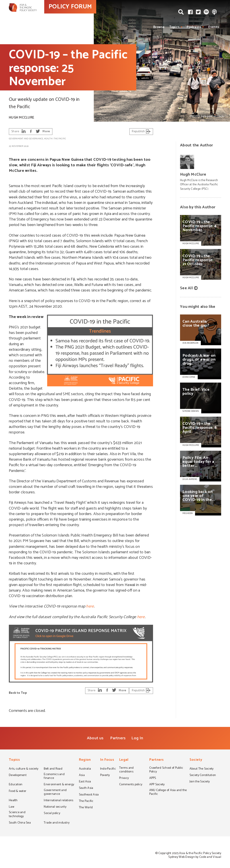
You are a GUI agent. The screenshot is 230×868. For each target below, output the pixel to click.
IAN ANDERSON (190, 343)
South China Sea (20, 823)
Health (48, 139)
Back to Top (18, 693)
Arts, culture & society (24, 769)
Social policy (52, 814)
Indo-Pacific (108, 769)
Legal (124, 760)
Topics (174, 27)
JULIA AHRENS (190, 479)
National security (55, 807)
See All (186, 288)
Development (18, 776)
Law (11, 807)
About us (95, 738)
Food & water (18, 791)
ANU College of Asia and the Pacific (168, 792)
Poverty (105, 776)
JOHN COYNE (189, 377)
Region (85, 760)
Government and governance (26, 139)
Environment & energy (59, 785)
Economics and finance (54, 777)
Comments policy (131, 785)
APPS (153, 778)
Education (16, 785)
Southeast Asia (89, 795)
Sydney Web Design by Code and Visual (195, 857)
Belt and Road (53, 769)
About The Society (202, 769)
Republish (141, 131)
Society (196, 760)
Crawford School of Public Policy (166, 770)
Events (214, 27)
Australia (85, 769)
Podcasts (194, 27)
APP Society (157, 785)
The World (86, 808)
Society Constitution (203, 776)
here (90, 606)
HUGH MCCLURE (191, 445)
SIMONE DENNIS (191, 411)
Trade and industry (57, 823)
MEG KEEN (188, 513)
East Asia (85, 782)
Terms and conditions (126, 770)
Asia (82, 776)
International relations (58, 801)
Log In (137, 738)
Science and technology (17, 815)
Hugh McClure (21, 118)
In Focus (107, 760)
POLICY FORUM (90, 15)
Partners (118, 738)
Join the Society (200, 782)
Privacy (124, 778)
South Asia (86, 788)
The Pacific (60, 139)
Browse (159, 27)
